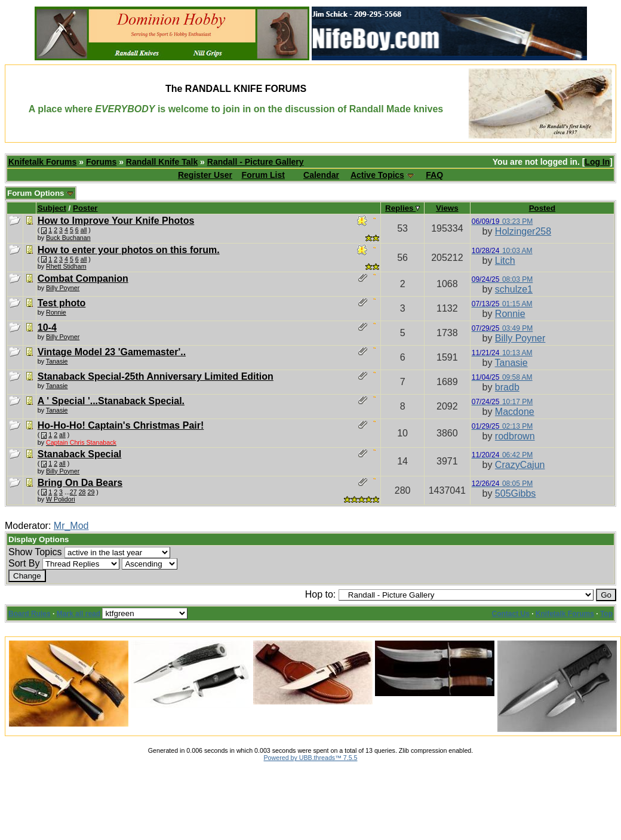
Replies (402, 208)
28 (82, 492)
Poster (85, 208)
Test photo (62, 303)
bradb (507, 387)
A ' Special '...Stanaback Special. (111, 401)
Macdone (515, 412)
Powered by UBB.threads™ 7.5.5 (311, 758)
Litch (505, 261)
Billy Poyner (63, 288)
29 (91, 492)
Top (606, 614)
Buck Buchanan (68, 238)
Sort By (24, 563)
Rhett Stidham (66, 266)
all (84, 230)
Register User (205, 175)
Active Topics (377, 175)
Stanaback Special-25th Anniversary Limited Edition (156, 376)
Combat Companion (83, 279)
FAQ (434, 175)
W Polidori (61, 499)
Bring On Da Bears (80, 483)
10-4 (47, 327)
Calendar (321, 175)
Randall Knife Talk (162, 162)
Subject (52, 208)
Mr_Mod (71, 526)
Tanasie (57, 361)
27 (73, 492)
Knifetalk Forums (42, 162)
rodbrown (515, 436)
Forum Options (41, 193)
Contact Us (511, 614)
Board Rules (30, 614)
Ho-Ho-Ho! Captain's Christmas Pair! (121, 425)
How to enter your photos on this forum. (129, 250)
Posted (542, 208)
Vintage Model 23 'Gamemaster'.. (112, 352)
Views (447, 208)
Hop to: (321, 594)
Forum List (263, 175)
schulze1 (514, 289)
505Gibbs (516, 493)
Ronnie (56, 312)
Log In (597, 162)
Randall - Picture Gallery (256, 162)
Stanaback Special (80, 454)
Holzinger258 (523, 231)
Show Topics (35, 552)
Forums (101, 162)
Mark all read (79, 614)
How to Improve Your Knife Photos (116, 221)
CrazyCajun (520, 465)
